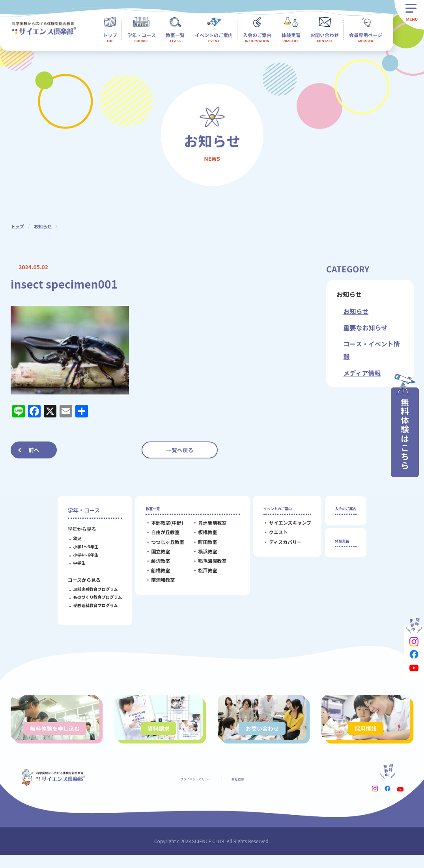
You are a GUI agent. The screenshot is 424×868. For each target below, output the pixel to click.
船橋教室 (155, 574)
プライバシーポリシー (192, 791)
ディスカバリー (279, 546)
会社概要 (246, 791)
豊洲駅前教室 (207, 526)
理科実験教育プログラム (90, 589)
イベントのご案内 (279, 510)
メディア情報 (362, 373)
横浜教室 (202, 555)
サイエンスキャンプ (284, 526)
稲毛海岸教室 (207, 565)
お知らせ (44, 226)
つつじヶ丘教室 (162, 546)
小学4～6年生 (80, 555)
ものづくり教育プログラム (92, 597)
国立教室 (155, 555)
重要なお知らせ (365, 328)
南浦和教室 (157, 584)
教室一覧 (151, 510)
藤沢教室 (155, 565)
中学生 (74, 563)
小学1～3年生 (80, 547)
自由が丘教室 (160, 536)
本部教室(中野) (162, 526)
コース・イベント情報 (371, 350)
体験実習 (340, 546)
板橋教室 (202, 536)
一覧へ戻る (180, 450)
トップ (18, 226)
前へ (34, 450)
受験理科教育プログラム (90, 605)
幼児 (72, 538)
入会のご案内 (346, 510)
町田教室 (202, 546)
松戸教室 (202, 574)
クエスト (273, 536)
